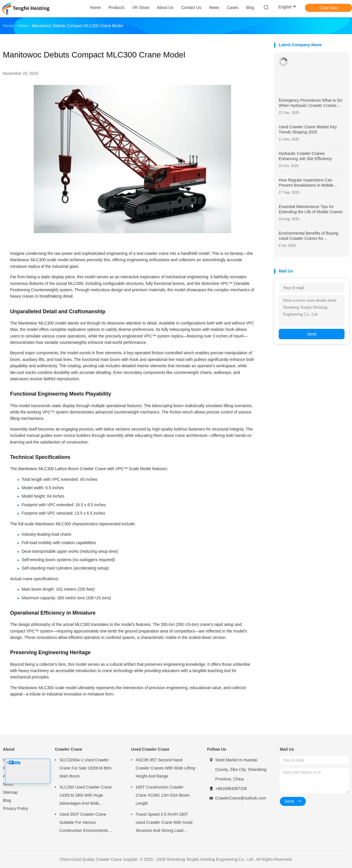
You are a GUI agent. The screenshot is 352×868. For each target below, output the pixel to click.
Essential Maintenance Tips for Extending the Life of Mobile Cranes (311, 209)
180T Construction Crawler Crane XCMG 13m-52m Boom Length (163, 795)
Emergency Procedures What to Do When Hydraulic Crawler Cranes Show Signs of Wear (310, 103)
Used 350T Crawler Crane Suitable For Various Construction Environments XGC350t (84, 823)
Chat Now (328, 8)
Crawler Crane (69, 749)
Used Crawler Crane (150, 749)
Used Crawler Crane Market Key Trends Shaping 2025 (308, 129)
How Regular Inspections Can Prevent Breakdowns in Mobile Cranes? (306, 183)
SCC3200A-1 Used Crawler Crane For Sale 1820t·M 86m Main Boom (86, 768)
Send (312, 334)
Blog (7, 800)
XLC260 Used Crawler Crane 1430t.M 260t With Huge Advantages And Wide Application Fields (86, 796)
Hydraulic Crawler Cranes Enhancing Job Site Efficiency (305, 156)
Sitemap (10, 792)
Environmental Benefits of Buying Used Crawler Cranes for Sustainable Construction (308, 236)
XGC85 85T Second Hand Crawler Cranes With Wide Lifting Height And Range (165, 768)
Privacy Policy (15, 808)
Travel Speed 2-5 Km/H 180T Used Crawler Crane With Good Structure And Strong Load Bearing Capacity (164, 823)
